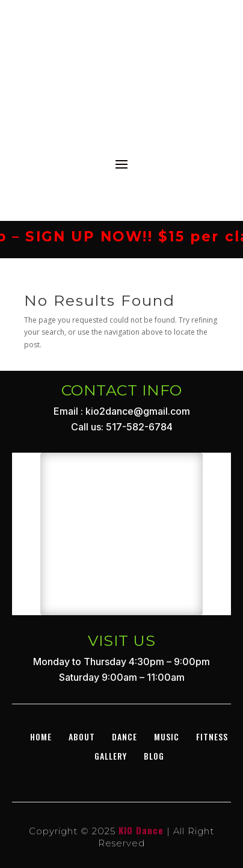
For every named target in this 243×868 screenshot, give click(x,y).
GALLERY (111, 756)
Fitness (212, 736)
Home (41, 736)
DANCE (125, 736)
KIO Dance (141, 830)
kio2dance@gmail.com (138, 411)
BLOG (154, 756)
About (82, 736)
